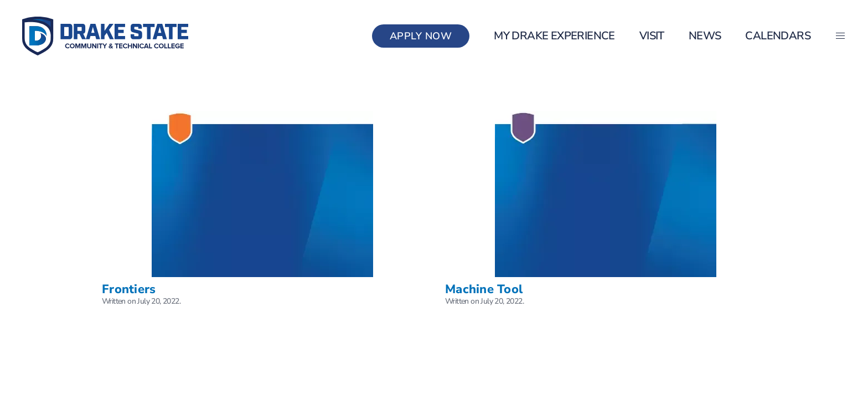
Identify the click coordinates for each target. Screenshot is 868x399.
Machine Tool (484, 289)
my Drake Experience (554, 36)
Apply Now (421, 36)
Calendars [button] (778, 36)
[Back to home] (105, 36)
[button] (840, 36)
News (705, 36)
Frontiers (129, 289)
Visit (652, 36)
